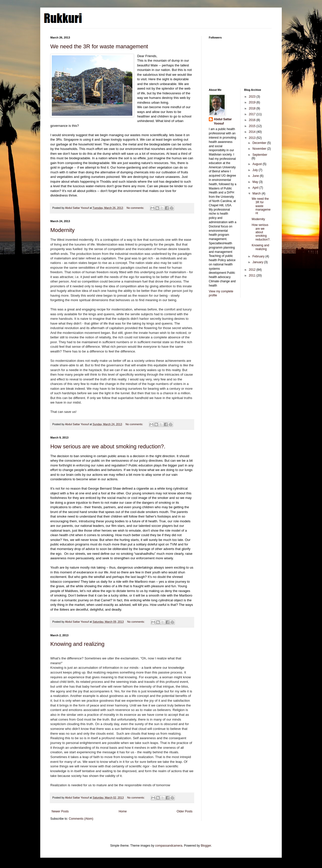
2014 (253, 132)
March (257, 193)
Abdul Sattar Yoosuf (223, 121)
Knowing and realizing (77, 644)
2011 (253, 275)
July (255, 170)
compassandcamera (169, 846)
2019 (253, 102)
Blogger (206, 846)
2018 (253, 108)
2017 (253, 114)
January (258, 262)
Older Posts (185, 811)
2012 (253, 270)
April (256, 188)
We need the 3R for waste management (99, 46)
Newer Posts (60, 811)
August (257, 164)
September (260, 155)
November (260, 149)
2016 (253, 120)
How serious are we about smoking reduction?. (108, 446)
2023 (253, 97)
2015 (253, 126)
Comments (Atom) (81, 819)
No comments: (136, 208)
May (256, 182)
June (256, 176)
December (260, 143)
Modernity (63, 230)
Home (123, 811)
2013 (253, 138)
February (259, 256)
